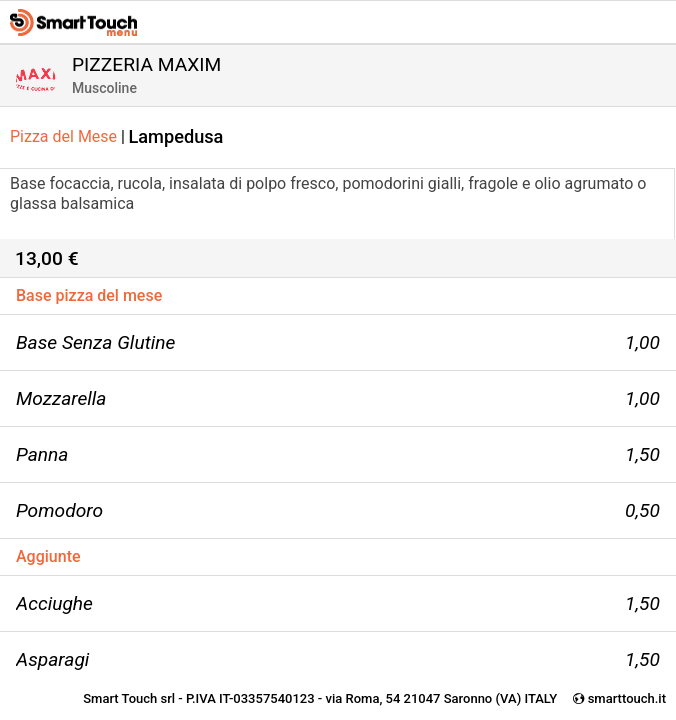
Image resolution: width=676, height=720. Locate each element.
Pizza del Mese (67, 136)
